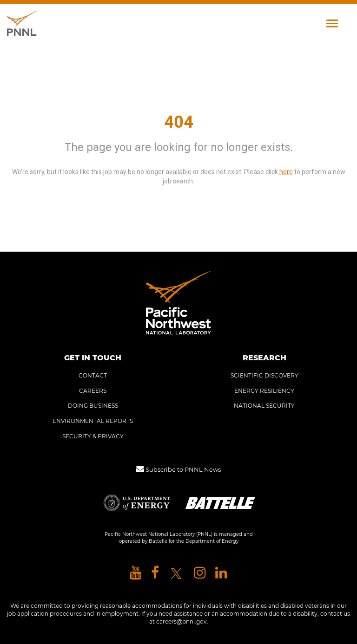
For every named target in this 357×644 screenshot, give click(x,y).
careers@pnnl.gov (182, 621)
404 (179, 122)
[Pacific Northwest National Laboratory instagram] (200, 573)
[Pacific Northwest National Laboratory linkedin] (221, 573)
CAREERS (93, 391)
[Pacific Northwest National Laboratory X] (176, 573)
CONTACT (93, 375)
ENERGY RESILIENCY (264, 391)
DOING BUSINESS (93, 406)
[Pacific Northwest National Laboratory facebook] (155, 573)
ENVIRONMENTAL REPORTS (93, 421)
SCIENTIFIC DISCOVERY (264, 375)
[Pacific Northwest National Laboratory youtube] (136, 573)
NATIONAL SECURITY (264, 406)
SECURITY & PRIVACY (93, 436)
